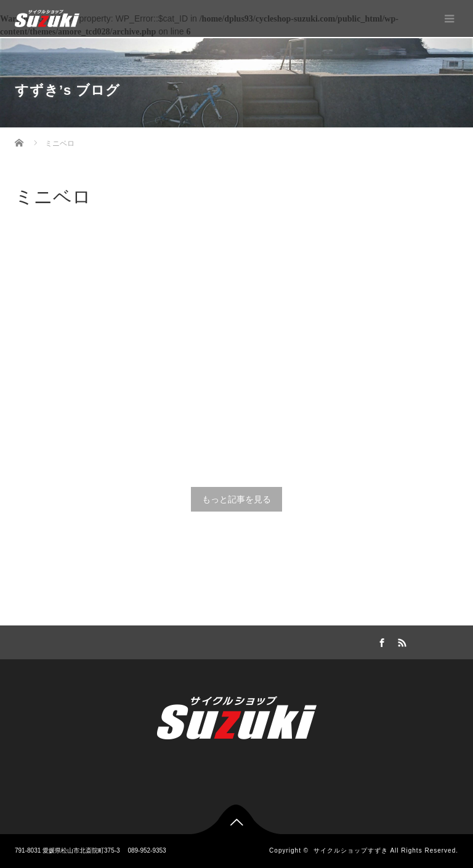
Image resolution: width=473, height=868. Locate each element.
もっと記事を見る (236, 499)
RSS (401, 641)
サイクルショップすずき (351, 850)
